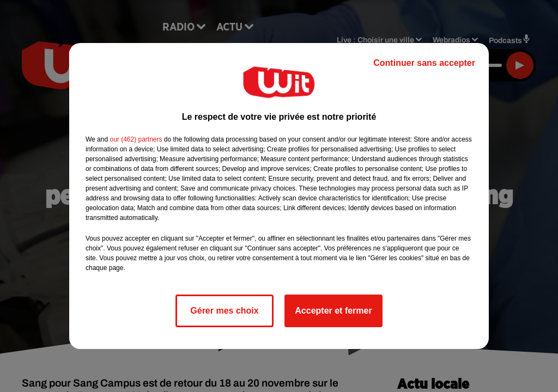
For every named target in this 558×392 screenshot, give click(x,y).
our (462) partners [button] (136, 139)
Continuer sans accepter (424, 63)
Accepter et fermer (333, 311)
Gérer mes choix (224, 311)
